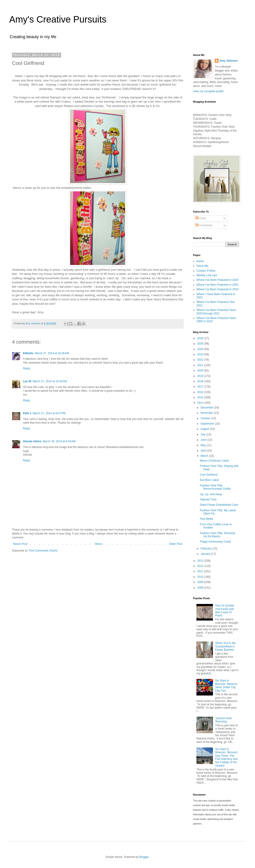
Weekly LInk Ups (207, 275)
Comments (204, 225)
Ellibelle (28, 353)
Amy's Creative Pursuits (58, 19)
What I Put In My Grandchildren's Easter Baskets (225, 646)
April (204, 451)
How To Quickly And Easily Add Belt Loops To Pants (225, 611)
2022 (201, 360)
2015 (201, 397)
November (207, 413)
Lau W (27, 381)
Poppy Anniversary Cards (215, 542)
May (204, 445)
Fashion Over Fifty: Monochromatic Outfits (215, 487)
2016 (201, 392)
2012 (201, 566)
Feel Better (207, 519)
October (206, 418)
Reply (27, 368)
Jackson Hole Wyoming (224, 720)
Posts (201, 218)
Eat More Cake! (209, 480)
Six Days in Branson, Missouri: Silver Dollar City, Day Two (227, 685)
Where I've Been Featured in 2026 (217, 280)
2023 (201, 354)
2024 (201, 349)
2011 (201, 571)
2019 (201, 376)
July (203, 434)
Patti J (27, 413)
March (205, 456)
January (206, 554)
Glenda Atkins (32, 441)
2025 (201, 344)
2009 (201, 582)
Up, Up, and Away (211, 494)
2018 (201, 381)
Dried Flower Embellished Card (219, 505)
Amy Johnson (228, 61)
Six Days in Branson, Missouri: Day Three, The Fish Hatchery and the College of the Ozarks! (227, 757)
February (206, 549)
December (207, 408)
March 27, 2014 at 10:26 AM (52, 353)
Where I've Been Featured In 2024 (217, 289)
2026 (201, 338)
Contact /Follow (206, 271)
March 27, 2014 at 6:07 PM (49, 413)
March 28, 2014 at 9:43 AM (59, 441)
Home (98, 544)
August (205, 429)
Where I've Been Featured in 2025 (217, 285)
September (208, 424)
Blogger (144, 857)
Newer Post (20, 544)
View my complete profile (208, 91)
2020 (201, 371)
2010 (201, 577)
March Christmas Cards (214, 461)
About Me (202, 266)
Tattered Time (208, 500)
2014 (201, 403)
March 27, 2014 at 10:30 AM (50, 381)
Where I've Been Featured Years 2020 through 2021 (216, 312)
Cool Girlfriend (209, 475)
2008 (201, 588)
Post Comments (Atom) (43, 551)
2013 (201, 561)
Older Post (176, 544)
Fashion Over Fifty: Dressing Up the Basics (217, 535)
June (204, 440)
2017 (201, 387)
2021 (201, 365)
